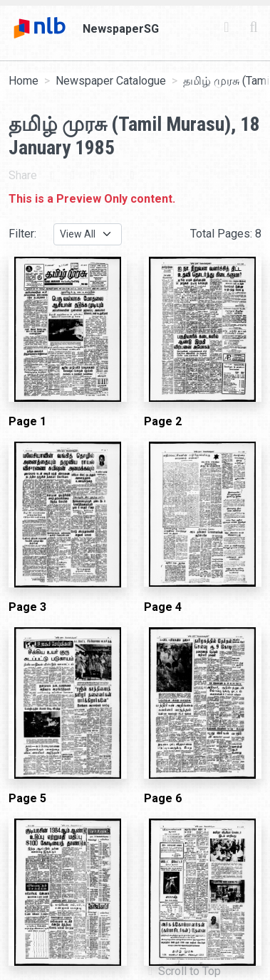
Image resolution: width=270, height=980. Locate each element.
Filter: (22, 234)
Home (24, 81)
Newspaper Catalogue (111, 81)
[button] (185, 971)
